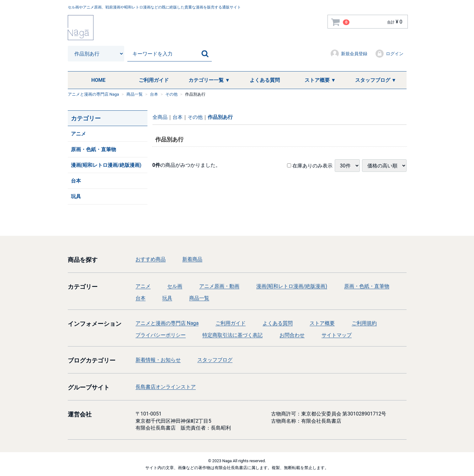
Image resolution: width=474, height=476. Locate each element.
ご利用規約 (364, 323)
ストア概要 (322, 323)
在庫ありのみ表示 (310, 165)
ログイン (389, 54)
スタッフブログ (215, 360)
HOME (98, 80)
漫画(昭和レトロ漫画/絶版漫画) (106, 165)
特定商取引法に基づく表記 (232, 335)
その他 (195, 117)
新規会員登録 (349, 54)
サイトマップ (337, 335)
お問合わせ (292, 335)
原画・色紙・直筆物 (93, 149)
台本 (76, 181)
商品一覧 (199, 298)
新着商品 (192, 259)
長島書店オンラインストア (166, 387)
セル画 (175, 286)
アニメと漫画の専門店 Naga (167, 323)
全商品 (160, 117)
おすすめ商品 (151, 259)
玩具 (76, 196)
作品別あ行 (220, 117)
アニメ (78, 134)
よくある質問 (265, 80)
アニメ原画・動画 (219, 286)
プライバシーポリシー (161, 335)
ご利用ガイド (154, 80)
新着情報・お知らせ (158, 360)
